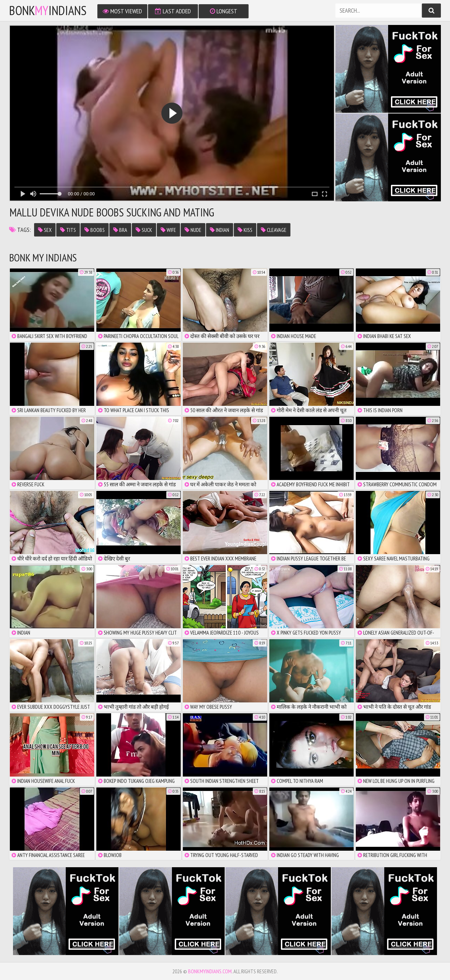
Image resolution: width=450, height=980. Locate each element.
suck (144, 230)
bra (120, 230)
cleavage (274, 230)
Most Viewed (122, 11)
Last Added (173, 11)
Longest (224, 11)
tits (68, 230)
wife (168, 230)
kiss (245, 230)
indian (220, 230)
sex (45, 230)
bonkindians (48, 11)
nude (193, 230)
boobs (95, 230)
